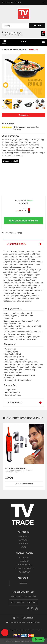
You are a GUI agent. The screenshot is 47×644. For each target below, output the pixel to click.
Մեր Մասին (39, 630)
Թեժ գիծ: (11, 2)
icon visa (24, 635)
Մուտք (6, 33)
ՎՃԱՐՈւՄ (24, 543)
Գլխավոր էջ (7, 50)
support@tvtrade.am (34, 622)
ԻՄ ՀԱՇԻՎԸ (24, 536)
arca (17, 635)
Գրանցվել (17, 33)
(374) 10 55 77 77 (28, 618)
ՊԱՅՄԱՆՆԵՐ (24, 572)
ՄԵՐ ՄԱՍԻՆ (24, 558)
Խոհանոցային (21, 50)
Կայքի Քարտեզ (19, 630)
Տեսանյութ (24, 115)
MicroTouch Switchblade (15, 468)
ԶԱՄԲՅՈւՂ (24, 540)
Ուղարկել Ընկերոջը (12, 233)
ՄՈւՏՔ (24, 547)
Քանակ (20, 211)
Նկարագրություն (16, 244)
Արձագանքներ (14, 403)
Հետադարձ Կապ (30, 630)
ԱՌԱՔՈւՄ (24, 561)
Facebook (23, 583)
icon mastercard (31, 635)
